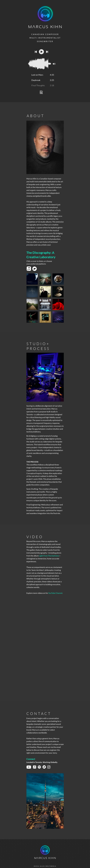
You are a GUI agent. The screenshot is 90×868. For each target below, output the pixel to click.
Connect (31, 759)
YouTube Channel (55, 593)
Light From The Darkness (49, 556)
